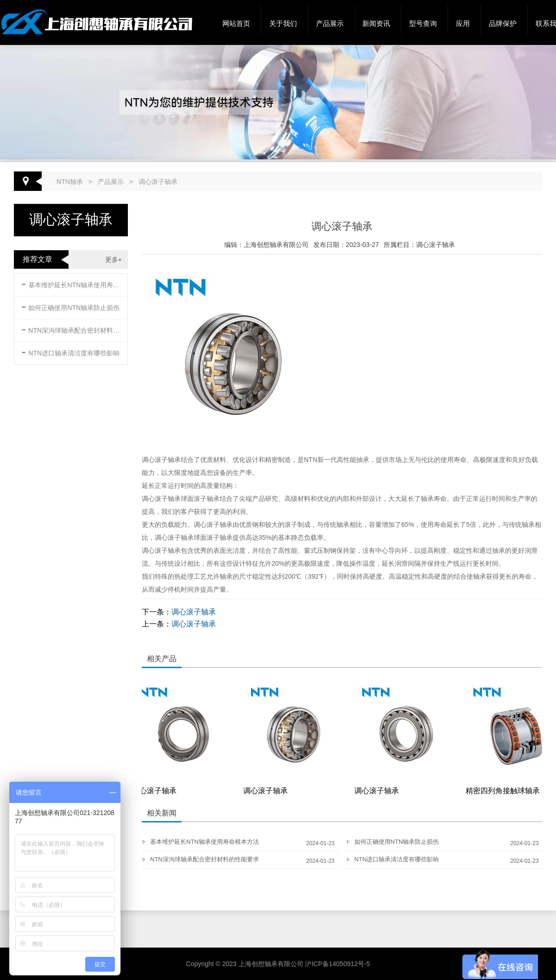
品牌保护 (503, 23)
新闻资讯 (376, 23)
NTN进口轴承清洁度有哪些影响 (70, 351)
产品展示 (330, 23)
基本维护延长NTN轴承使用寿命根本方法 (72, 283)
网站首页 (236, 23)
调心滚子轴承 (158, 182)
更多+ (114, 259)
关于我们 (283, 23)
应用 (463, 23)
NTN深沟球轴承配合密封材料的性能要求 (72, 329)
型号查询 (423, 23)
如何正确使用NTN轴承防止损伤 (70, 306)
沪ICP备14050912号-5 (337, 964)
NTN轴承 (70, 182)
